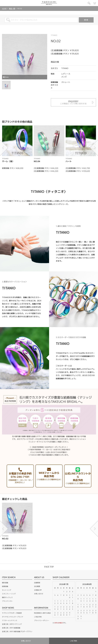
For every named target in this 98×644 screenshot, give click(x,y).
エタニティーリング (9, 594)
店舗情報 (37, 583)
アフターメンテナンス (10, 620)
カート (95, 3)
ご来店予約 (38, 617)
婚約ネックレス (7, 597)
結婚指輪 (5, 586)
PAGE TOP (49, 567)
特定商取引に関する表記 (42, 613)
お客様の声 (38, 590)
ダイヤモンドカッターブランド (13, 617)
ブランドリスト (7, 601)
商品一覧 (12, 9)
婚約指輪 (5, 583)
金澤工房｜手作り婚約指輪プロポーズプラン (17, 632)
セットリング (7, 590)
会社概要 (37, 586)
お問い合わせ (39, 594)
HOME (4, 9)
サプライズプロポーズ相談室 (12, 613)
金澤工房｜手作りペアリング (12, 624)
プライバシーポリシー (42, 620)
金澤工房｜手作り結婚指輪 (11, 628)
